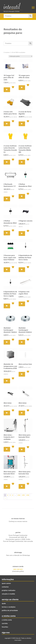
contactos (5, 587)
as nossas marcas (18, 518)
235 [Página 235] (23, 495)
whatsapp (18, 552)
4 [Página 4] (13, 495)
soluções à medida (8, 594)
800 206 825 (18, 569)
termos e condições (9, 607)
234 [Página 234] (19, 495)
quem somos (6, 583)
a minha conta (7, 620)
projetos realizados (9, 590)
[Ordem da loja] (20, 56)
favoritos (5, 627)
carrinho (5, 623)
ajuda (4, 603)
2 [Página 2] (8, 495)
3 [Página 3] (10, 495)
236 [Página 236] (28, 495)
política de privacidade (10, 610)
